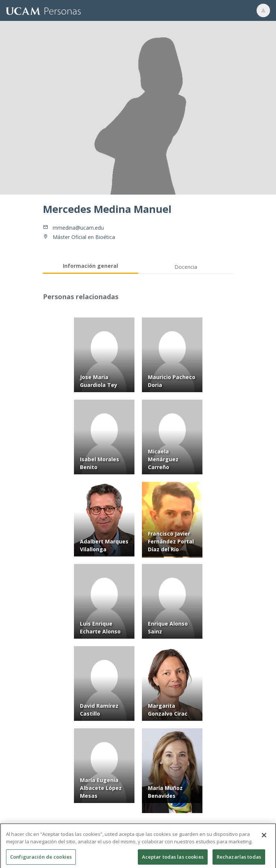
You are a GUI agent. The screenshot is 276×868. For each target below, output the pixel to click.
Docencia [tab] (186, 267)
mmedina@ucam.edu (78, 228)
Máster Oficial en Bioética (84, 237)
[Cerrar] (264, 839)
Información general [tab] (90, 266)
